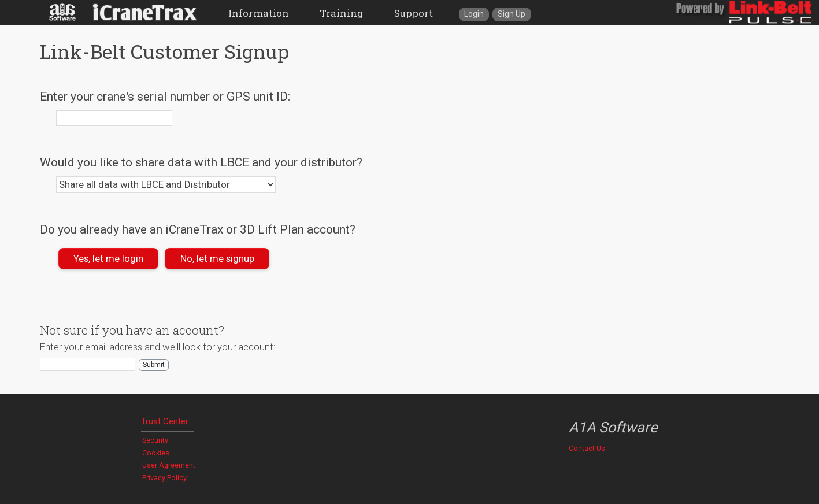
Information (259, 13)
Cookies (156, 453)
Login (474, 14)
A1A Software (613, 427)
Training (341, 13)
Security (155, 440)
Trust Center (165, 421)
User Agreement (169, 465)
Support (414, 13)
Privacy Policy (164, 478)
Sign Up (512, 14)
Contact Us (587, 448)
